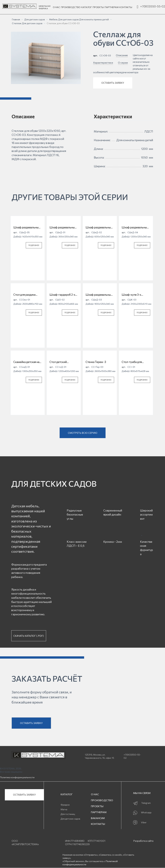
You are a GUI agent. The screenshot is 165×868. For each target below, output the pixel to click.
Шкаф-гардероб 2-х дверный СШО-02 (62, 295)
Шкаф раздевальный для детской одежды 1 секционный (64, 227)
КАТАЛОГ (87, 7)
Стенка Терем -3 (96, 362)
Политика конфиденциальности (17, 777)
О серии (123, 63)
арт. (95, 55)
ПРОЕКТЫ (98, 7)
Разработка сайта (143, 841)
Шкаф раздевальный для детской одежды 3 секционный (99, 295)
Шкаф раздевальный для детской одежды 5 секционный (27, 227)
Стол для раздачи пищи (24, 295)
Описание (122, 55)
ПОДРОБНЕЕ (34, 245)
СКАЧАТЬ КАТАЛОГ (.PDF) (29, 636)
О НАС (56, 7)
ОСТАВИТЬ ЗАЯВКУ (113, 83)
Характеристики (103, 63)
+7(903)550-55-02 (153, 6)
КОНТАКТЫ (126, 7)
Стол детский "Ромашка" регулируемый (59, 362)
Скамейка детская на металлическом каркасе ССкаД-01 (26, 362)
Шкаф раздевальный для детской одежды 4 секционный (135, 227)
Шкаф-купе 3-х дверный (131, 295)
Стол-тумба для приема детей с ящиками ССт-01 (132, 362)
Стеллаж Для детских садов (27, 23)
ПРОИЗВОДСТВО (71, 7)
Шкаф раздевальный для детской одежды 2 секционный (99, 227)
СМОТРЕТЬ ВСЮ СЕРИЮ (83, 433)
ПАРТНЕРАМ (112, 7)
